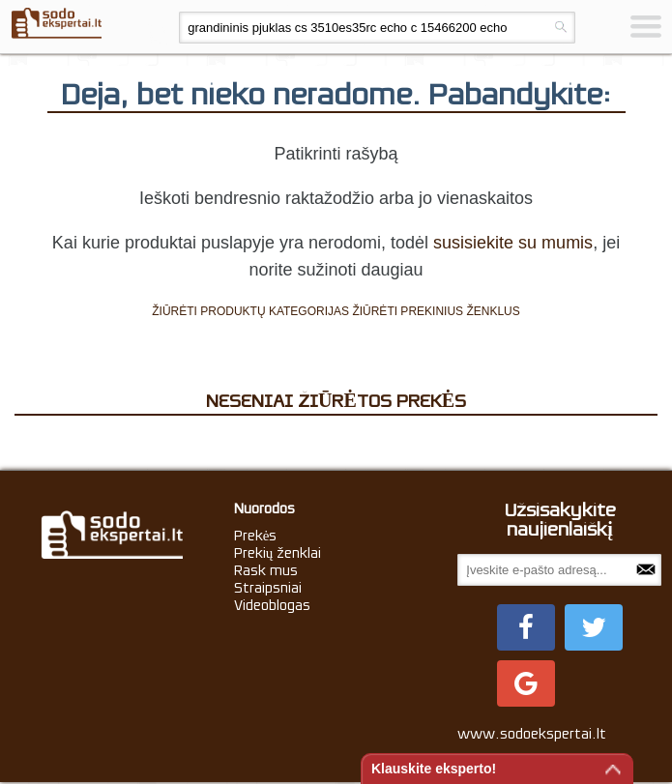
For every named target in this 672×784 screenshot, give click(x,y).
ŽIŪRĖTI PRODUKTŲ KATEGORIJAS (250, 311)
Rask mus (266, 570)
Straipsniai (268, 588)
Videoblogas (272, 605)
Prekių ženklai (278, 553)
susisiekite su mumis (513, 243)
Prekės (256, 536)
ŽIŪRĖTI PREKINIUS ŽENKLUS (436, 311)
